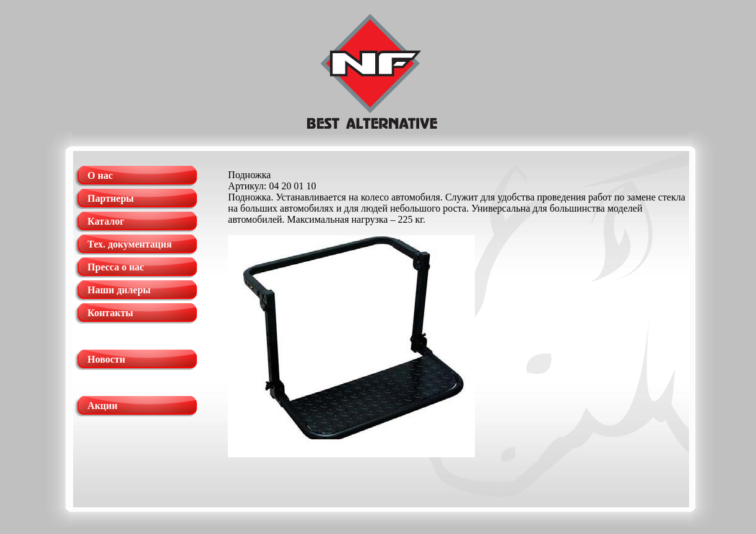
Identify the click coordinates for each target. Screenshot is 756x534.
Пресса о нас (115, 267)
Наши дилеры (119, 290)
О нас (100, 175)
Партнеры (111, 198)
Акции (102, 406)
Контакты (110, 313)
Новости (106, 359)
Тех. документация (129, 244)
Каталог (106, 221)
